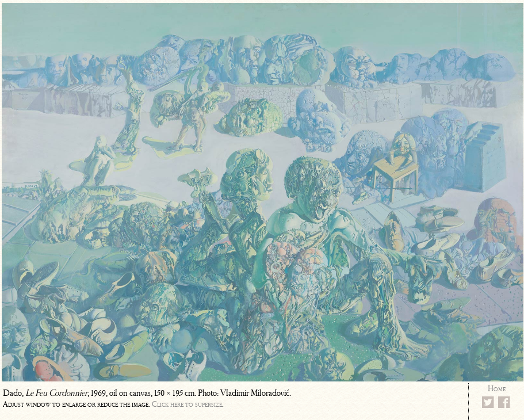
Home (497, 389)
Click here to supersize (187, 404)
